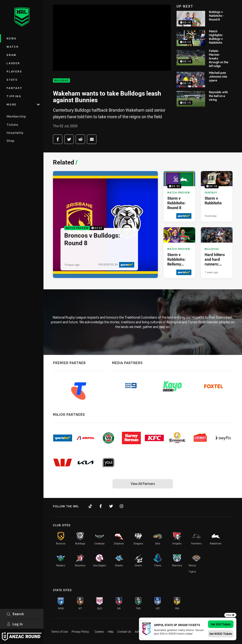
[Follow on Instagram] (121, 506)
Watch (13, 47)
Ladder (13, 63)
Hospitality (15, 133)
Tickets (13, 125)
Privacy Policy (80, 631)
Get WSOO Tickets (221, 634)
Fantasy (14, 88)
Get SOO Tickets (221, 624)
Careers (99, 631)
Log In (15, 624)
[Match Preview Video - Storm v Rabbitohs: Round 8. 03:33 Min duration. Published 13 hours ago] (179, 196)
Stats (12, 80)
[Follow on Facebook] (101, 506)
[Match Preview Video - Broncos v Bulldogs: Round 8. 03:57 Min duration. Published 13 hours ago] (105, 225)
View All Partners (143, 484)
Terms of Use (59, 631)
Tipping (14, 96)
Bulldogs (61, 81)
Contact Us (124, 631)
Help (111, 631)
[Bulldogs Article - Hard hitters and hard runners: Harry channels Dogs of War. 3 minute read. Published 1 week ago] (217, 253)
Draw (12, 55)
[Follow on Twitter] (111, 506)
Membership (16, 116)
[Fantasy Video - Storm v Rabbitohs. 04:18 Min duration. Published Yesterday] (217, 196)
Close (230, 615)
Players (14, 71)
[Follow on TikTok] (90, 506)
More (23, 104)
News (12, 38)
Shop (11, 141)
